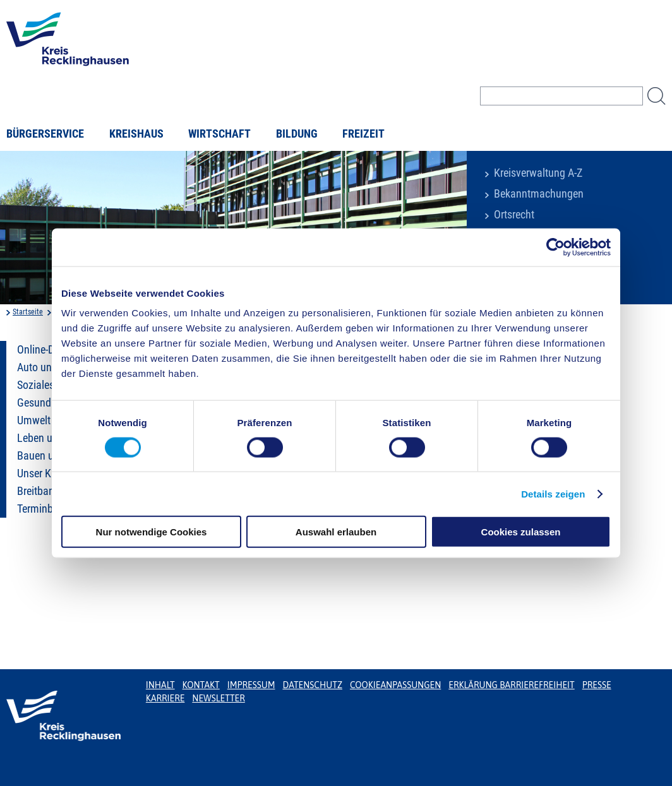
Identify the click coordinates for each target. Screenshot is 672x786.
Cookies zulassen (521, 532)
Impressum (251, 685)
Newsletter (218, 698)
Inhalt (160, 685)
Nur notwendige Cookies (152, 532)
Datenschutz (312, 685)
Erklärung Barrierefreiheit (511, 685)
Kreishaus (136, 134)
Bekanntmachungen (539, 194)
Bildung (297, 134)
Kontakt (201, 685)
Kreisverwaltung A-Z (538, 173)
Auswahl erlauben (336, 532)
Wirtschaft (219, 134)
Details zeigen (553, 493)
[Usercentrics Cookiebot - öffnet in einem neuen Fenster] (555, 247)
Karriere (165, 698)
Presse (597, 685)
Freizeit (363, 134)
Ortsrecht (514, 215)
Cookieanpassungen (395, 685)
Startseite (28, 312)
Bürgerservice (45, 134)
